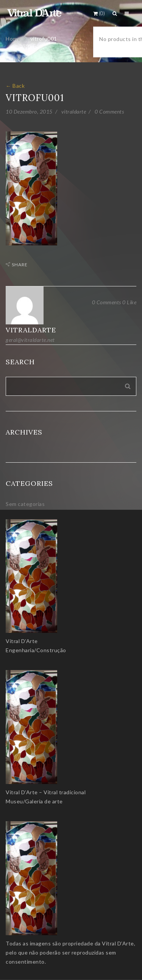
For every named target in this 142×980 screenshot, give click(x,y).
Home (13, 39)
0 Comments (109, 111)
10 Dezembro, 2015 (29, 111)
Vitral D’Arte (22, 641)
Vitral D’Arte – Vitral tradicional (46, 792)
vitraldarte (74, 111)
